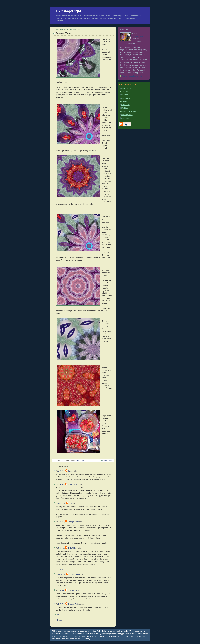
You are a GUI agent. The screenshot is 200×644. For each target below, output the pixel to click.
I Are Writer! (60, 569)
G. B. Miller (72, 548)
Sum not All (126, 98)
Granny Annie (73, 485)
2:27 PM (61, 604)
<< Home (58, 620)
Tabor (70, 471)
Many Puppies (127, 88)
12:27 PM (62, 503)
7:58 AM (61, 548)
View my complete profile (132, 76)
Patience (125, 95)
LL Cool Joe (72, 590)
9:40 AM (61, 485)
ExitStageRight (69, 11)
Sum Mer (125, 92)
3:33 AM (61, 522)
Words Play (126, 105)
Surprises (125, 118)
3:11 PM (80, 460)
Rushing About (127, 115)
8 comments (107, 460)
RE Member (126, 102)
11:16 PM (62, 574)
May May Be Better (129, 112)
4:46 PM (61, 590)
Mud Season (126, 108)
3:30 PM (61, 471)
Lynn (71, 503)
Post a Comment (63, 615)
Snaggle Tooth (73, 522)
